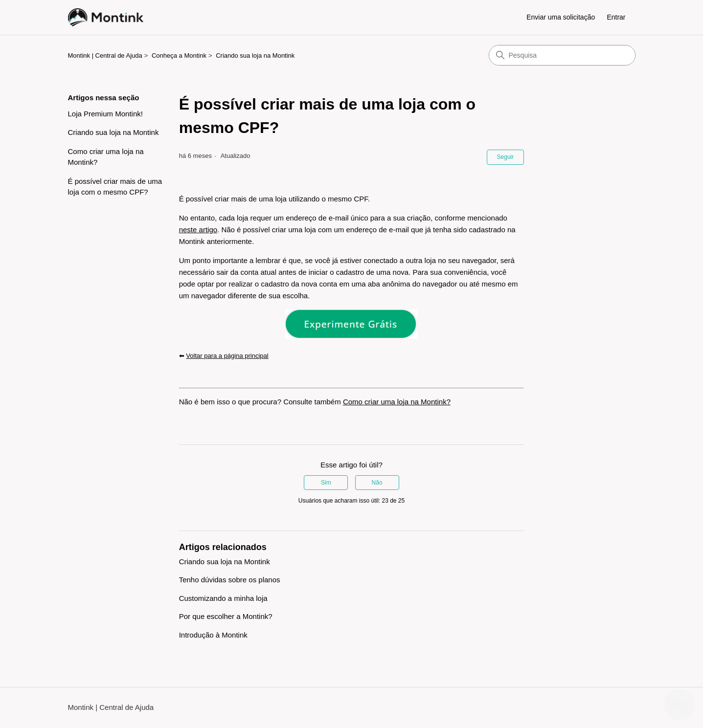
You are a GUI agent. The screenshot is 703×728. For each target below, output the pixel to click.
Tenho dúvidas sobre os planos (230, 580)
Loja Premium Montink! (105, 114)
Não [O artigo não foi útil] (377, 483)
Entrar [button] (616, 17)
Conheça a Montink (179, 55)
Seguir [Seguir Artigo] (506, 157)
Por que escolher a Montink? (226, 616)
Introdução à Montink (213, 635)
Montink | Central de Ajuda (105, 55)
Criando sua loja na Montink (255, 55)
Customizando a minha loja (223, 598)
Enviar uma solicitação (561, 17)
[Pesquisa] (562, 55)
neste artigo (198, 230)
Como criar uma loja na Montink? (106, 157)
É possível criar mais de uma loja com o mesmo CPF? (115, 187)
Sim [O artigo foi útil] (326, 483)
